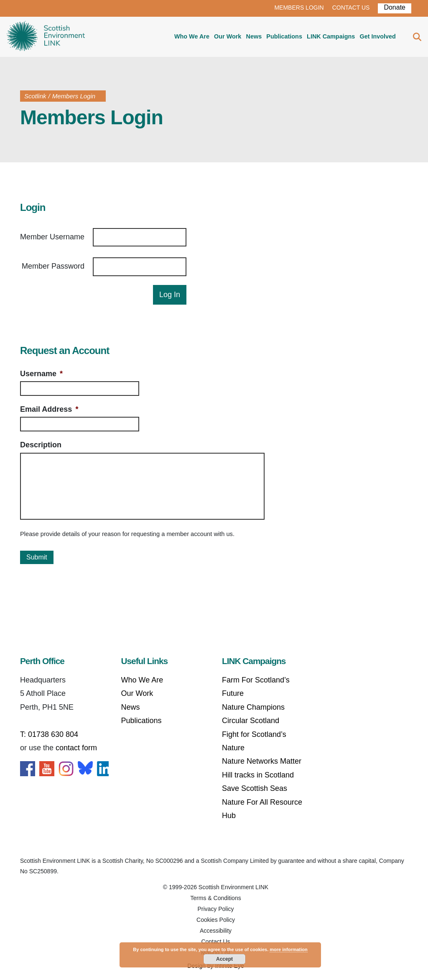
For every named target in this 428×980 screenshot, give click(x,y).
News (254, 36)
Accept (224, 959)
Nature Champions (253, 707)
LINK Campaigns (331, 36)
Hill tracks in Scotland (258, 775)
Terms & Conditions (215, 898)
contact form (76, 748)
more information (288, 949)
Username (41, 374)
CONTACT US (351, 8)
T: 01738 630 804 (49, 734)
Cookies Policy (216, 920)
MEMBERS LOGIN (299, 8)
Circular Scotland (251, 721)
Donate (395, 7)
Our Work (228, 36)
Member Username (52, 237)
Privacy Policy (215, 909)
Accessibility (216, 931)
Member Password (53, 266)
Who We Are (192, 36)
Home (46, 37)
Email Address (49, 409)
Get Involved (377, 36)
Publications (284, 36)
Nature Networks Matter (262, 761)
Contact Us (215, 942)
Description (41, 445)
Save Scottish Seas (255, 788)
